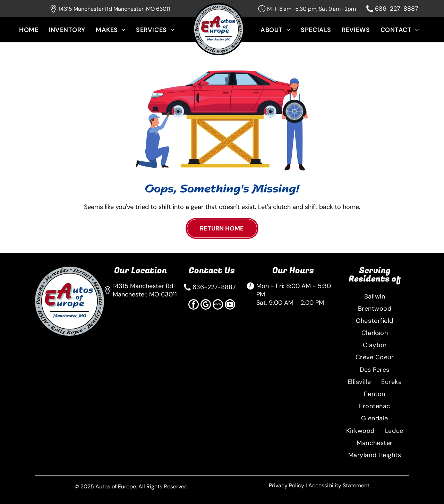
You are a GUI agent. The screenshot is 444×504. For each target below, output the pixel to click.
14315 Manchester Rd (143, 286)
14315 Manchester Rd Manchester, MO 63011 (114, 9)
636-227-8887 (397, 9)
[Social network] (218, 305)
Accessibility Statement (339, 485)
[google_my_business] (206, 305)
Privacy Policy (287, 485)
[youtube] (230, 305)
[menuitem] (34, 35)
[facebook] (194, 305)
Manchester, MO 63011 (145, 294)
